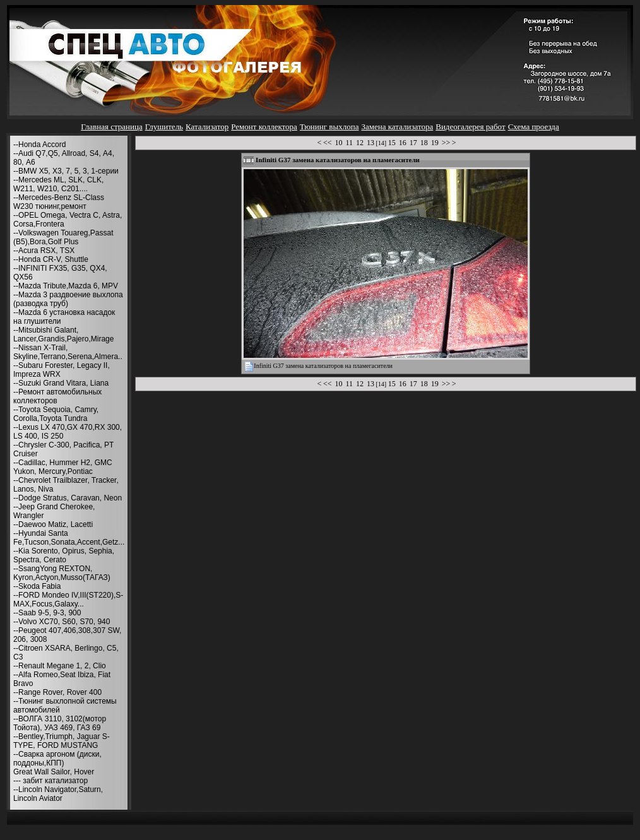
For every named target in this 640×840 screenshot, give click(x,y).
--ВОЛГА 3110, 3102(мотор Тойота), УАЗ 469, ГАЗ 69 (60, 723)
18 (424, 143)
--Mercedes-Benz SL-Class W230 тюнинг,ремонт (59, 202)
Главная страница (111, 127)
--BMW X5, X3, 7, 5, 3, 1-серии (66, 171)
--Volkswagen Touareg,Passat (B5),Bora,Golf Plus (63, 237)
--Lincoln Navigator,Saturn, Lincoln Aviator (58, 794)
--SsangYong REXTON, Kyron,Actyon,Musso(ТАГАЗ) (62, 573)
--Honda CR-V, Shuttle (51, 259)
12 (360, 143)
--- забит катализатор (50, 781)
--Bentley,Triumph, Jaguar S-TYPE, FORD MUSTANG (62, 741)
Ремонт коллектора (264, 127)
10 (338, 143)
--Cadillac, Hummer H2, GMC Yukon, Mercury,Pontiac (63, 467)
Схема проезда (534, 127)
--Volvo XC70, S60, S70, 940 (62, 622)
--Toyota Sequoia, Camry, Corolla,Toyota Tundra (56, 414)
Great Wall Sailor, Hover (54, 772)
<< (328, 143)
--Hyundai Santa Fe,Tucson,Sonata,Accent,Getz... (69, 538)
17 (413, 143)
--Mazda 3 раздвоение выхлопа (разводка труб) (68, 299)
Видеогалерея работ (470, 127)
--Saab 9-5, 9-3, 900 (47, 613)
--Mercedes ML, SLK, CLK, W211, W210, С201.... (58, 184)
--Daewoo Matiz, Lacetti (53, 524)
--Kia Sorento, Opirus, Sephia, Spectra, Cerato (64, 555)
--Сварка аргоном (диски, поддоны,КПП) (57, 759)
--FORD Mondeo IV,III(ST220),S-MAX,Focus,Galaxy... (68, 600)
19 (435, 143)
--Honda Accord (39, 145)
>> (446, 143)
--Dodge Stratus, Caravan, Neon (68, 498)
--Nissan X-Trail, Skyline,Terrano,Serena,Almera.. (68, 352)
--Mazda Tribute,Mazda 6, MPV (66, 286)
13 (370, 143)
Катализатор (207, 127)
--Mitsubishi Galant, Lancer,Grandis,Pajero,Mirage (63, 334)
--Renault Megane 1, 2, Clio (60, 666)
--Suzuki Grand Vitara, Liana (61, 383)
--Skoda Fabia (37, 586)
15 (392, 143)
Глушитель (164, 127)
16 (403, 143)
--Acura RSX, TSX (44, 251)
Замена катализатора (397, 127)
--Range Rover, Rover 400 (57, 692)
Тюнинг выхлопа (329, 127)
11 (349, 143)
